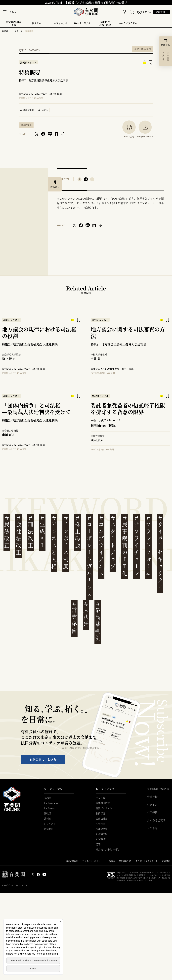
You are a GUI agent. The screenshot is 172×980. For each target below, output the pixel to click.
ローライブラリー (128, 24)
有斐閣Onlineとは (14, 23)
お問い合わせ (72, 861)
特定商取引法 (125, 861)
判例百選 (100, 813)
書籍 (98, 844)
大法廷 (43, 110)
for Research (51, 808)
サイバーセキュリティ (160, 553)
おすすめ (36, 24)
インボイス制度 (66, 542)
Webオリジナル (82, 23)
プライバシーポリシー (92, 861)
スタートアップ (113, 542)
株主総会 (78, 532)
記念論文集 (102, 834)
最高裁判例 (27, 110)
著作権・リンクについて (147, 861)
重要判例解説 (103, 803)
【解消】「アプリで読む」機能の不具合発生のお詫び (96, 3)
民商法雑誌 (102, 818)
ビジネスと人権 (54, 542)
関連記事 (25, 125)
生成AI (42, 532)
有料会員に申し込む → (45, 759)
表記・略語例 (143, 48)
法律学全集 (102, 829)
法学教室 (100, 824)
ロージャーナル (59, 23)
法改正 (47, 813)
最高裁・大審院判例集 (107, 849)
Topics (48, 798)
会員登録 (152, 797)
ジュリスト (50, 824)
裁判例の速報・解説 (105, 23)
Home (5, 31)
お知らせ (152, 828)
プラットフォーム (148, 546)
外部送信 (111, 861)
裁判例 (47, 818)
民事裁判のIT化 (125, 546)
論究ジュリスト (104, 808)
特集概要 (29, 31)
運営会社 (166, 861)
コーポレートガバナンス (89, 556)
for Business (51, 803)
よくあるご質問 (156, 820)
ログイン (152, 805)
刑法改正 (30, 532)
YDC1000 (101, 839)
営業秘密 (74, 618)
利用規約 (152, 813)
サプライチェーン (136, 546)
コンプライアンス (101, 546)
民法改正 (7, 532)
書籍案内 (49, 829)
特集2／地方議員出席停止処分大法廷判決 (44, 80)
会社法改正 (19, 535)
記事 (16, 31)
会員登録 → (161, 12)
